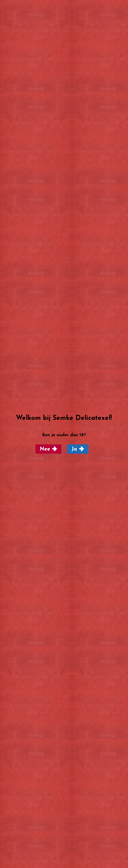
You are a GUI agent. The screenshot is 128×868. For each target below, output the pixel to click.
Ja (74, 449)
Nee (45, 449)
